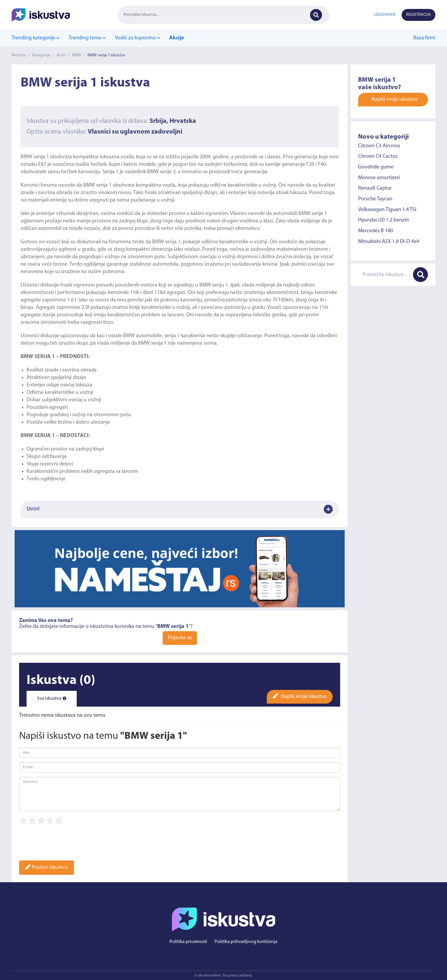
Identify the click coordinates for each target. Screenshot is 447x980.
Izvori (180, 510)
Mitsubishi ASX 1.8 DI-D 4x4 (389, 242)
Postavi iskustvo (47, 867)
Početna (19, 55)
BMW (77, 55)
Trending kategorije (36, 38)
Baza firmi (424, 38)
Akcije (177, 38)
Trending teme (87, 38)
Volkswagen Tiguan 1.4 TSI (387, 210)
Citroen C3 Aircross (379, 146)
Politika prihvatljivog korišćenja (246, 942)
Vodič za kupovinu (138, 38)
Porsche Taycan (375, 199)
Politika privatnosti (188, 942)
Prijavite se (180, 638)
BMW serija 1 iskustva (106, 55)
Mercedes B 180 (376, 231)
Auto (61, 55)
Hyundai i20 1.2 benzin (383, 220)
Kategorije (41, 55)
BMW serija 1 (35, 157)
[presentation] (64, 845)
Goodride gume (376, 167)
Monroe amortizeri (379, 178)
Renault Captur (375, 188)
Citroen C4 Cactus (378, 156)
